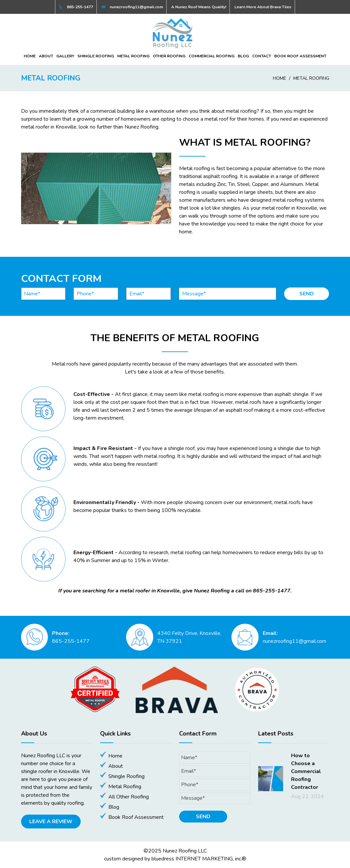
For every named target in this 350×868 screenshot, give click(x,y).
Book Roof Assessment (300, 56)
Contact (262, 56)
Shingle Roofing (96, 56)
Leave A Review (51, 822)
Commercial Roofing (212, 56)
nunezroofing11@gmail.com (132, 7)
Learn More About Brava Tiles (263, 7)
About (46, 56)
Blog (243, 56)
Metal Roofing (133, 56)
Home (30, 56)
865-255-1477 (76, 7)
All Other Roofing (129, 797)
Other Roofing (169, 56)
